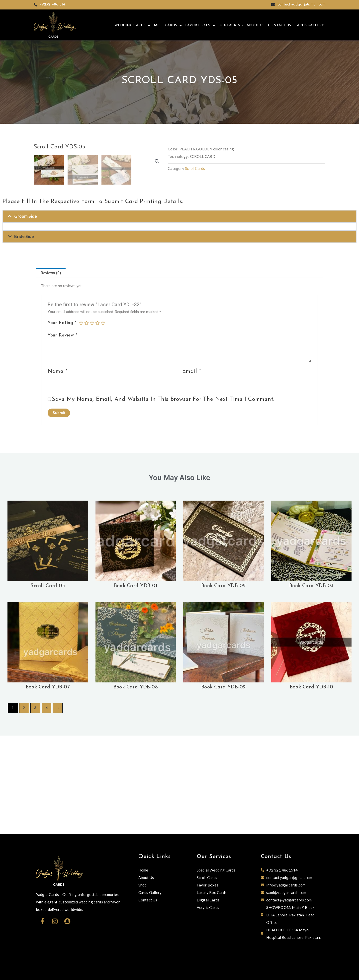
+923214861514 (52, 5)
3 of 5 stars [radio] (92, 422)
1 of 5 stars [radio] (81, 422)
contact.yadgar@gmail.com (301, 5)
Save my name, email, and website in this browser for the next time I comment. (163, 498)
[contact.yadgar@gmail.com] (273, 5)
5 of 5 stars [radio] (103, 422)
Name (57, 470)
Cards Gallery (309, 25)
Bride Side (24, 335)
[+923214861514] (36, 5)
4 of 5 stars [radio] (97, 422)
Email (192, 470)
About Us (256, 25)
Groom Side (26, 315)
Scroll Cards (195, 168)
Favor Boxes (200, 26)
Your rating (62, 422)
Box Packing (231, 25)
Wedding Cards (132, 26)
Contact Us (279, 25)
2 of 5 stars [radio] (87, 422)
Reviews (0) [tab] (51, 372)
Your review (62, 434)
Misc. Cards (168, 26)
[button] (157, 162)
